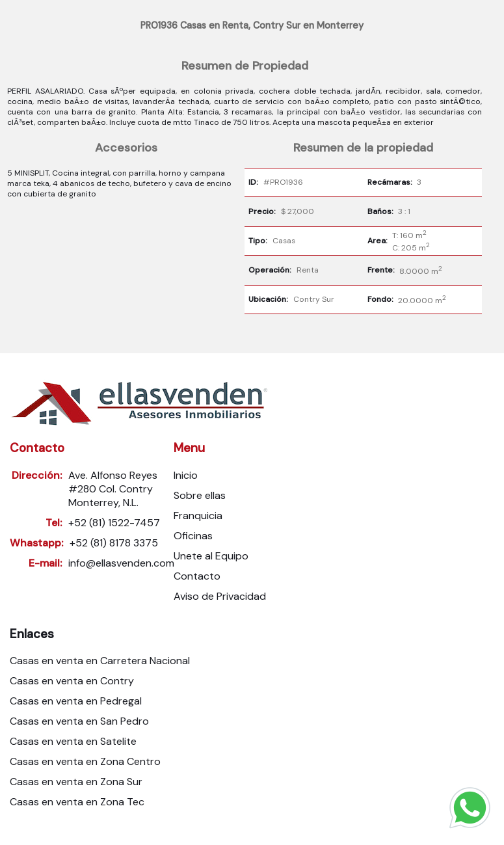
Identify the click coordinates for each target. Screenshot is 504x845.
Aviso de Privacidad (220, 596)
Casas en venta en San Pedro (79, 721)
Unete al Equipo (211, 556)
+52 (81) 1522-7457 (114, 523)
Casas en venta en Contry (72, 681)
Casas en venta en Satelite (73, 741)
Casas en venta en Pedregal (76, 701)
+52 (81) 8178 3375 (114, 543)
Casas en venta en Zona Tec (77, 802)
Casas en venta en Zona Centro (85, 761)
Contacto (197, 576)
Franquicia (198, 516)
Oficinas (193, 536)
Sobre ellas (200, 495)
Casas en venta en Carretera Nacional (100, 661)
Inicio (186, 475)
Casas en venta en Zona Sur (76, 782)
